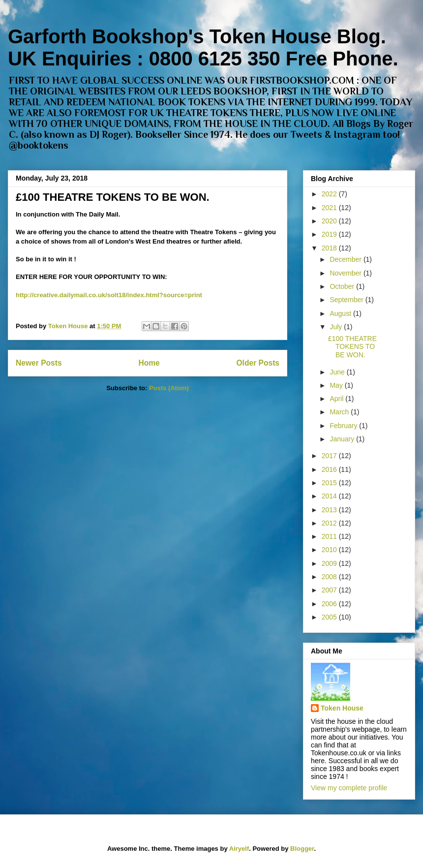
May (337, 385)
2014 (330, 496)
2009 (330, 563)
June (338, 372)
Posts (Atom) (169, 388)
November (346, 273)
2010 (330, 550)
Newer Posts (39, 363)
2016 (330, 469)
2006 (330, 604)
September (347, 300)
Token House (342, 708)
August (341, 313)
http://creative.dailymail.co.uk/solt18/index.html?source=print (109, 295)
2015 (330, 483)
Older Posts (258, 363)
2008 (330, 577)
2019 (330, 234)
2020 (330, 221)
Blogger (302, 849)
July (337, 327)
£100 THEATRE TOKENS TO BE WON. (113, 197)
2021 (330, 208)
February (344, 426)
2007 (330, 590)
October (343, 286)
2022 (330, 194)
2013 (330, 510)
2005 (330, 617)
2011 (330, 536)
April (337, 399)
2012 (330, 523)
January (343, 439)
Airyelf (239, 849)
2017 (330, 456)
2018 (330, 248)
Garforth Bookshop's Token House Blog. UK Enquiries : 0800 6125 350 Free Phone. (203, 47)
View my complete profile (349, 788)
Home (149, 363)
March (340, 412)
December (346, 259)
